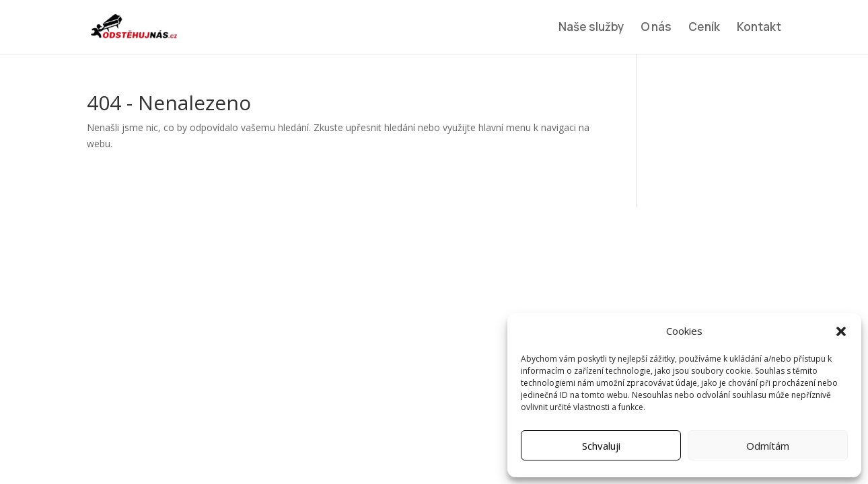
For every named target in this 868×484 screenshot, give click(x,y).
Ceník (704, 28)
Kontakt (759, 28)
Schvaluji (601, 446)
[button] (841, 331)
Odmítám (768, 446)
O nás (656, 28)
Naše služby (591, 28)
